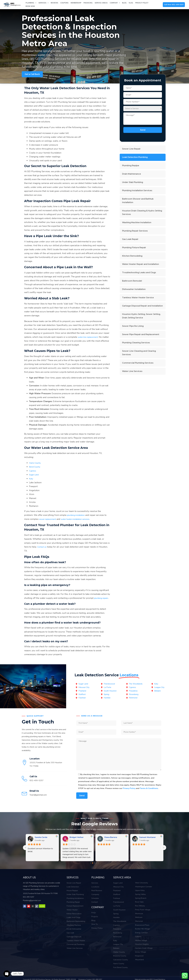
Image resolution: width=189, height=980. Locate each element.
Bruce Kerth (145, 841)
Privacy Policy (142, 3)
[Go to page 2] (95, 867)
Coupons (64, 3)
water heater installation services (79, 519)
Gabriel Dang (111, 841)
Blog (124, 3)
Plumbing (31, 3)
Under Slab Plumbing (133, 182)
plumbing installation (78, 515)
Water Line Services (132, 371)
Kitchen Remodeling (132, 256)
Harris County (36, 463)
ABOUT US (29, 881)
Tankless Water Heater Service (138, 298)
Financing (88, 3)
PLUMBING (97, 881)
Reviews (54, 3)
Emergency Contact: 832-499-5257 (90, 979)
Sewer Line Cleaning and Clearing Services (139, 353)
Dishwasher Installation (134, 289)
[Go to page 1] (93, 867)
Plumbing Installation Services (137, 190)
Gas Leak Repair (130, 239)
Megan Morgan (76, 841)
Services (44, 3)
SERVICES (72, 881)
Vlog (131, 3)
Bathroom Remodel (132, 281)
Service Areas (101, 3)
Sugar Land (35, 475)
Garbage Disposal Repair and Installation (142, 306)
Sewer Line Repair (131, 149)
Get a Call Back (32, 74)
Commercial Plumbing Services (138, 363)
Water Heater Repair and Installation (141, 264)
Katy (31, 479)
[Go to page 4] (98, 867)
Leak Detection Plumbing (135, 157)
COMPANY (97, 910)
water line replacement (89, 337)
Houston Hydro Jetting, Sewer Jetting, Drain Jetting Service (141, 316)
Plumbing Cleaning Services (136, 343)
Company (115, 3)
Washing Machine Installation (137, 222)
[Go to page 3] (96, 867)
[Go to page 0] (91, 867)
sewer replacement (49, 519)
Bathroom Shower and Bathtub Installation (138, 201)
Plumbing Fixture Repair (134, 248)
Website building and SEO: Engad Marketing (150, 979)
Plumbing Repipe (131, 166)
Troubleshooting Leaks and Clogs (139, 272)
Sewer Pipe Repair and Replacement (141, 334)
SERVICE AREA (121, 881)
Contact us (42, 547)
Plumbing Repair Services (135, 231)
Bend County (35, 467)
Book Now (30, 6)
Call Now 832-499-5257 (174, 5)
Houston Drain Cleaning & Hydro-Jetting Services (142, 212)
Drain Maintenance (132, 174)
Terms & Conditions (149, 792)
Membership (76, 3)
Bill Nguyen (40, 841)
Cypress (33, 471)
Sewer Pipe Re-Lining (133, 326)
